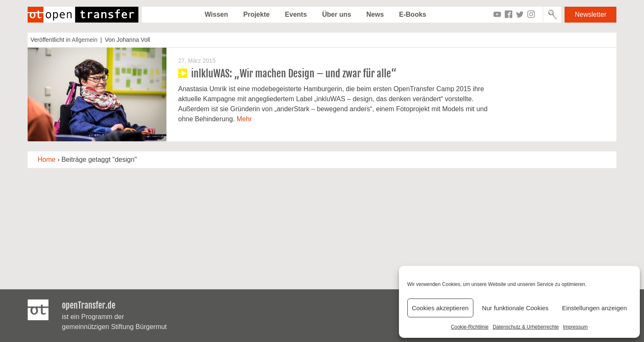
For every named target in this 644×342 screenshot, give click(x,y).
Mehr (244, 119)
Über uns (336, 14)
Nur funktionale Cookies (515, 308)
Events (296, 14)
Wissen (216, 14)
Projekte (257, 14)
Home (47, 160)
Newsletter (590, 14)
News (375, 14)
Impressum (575, 327)
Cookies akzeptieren (440, 308)
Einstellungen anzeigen (594, 308)
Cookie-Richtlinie (470, 327)
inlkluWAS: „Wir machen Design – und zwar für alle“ (294, 74)
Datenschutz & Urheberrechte (526, 327)
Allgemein (85, 40)
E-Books (413, 14)
